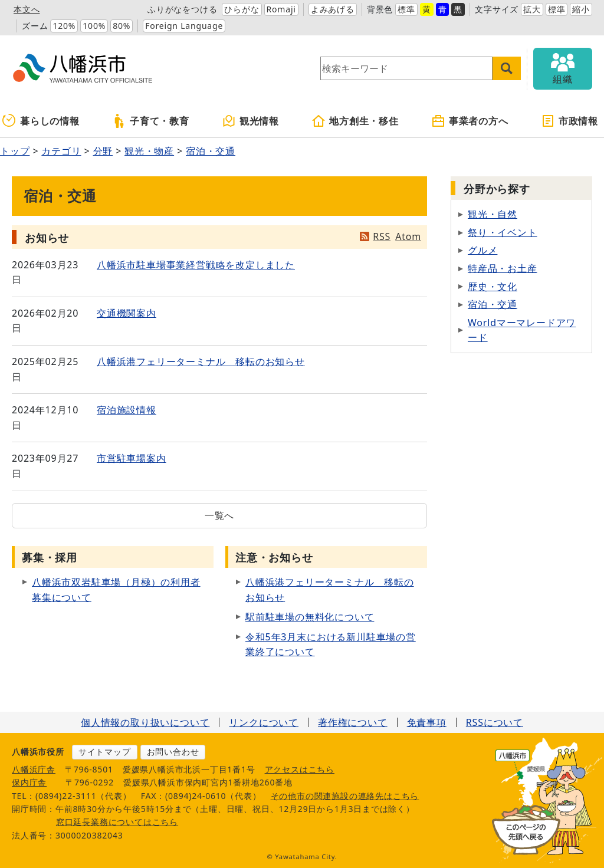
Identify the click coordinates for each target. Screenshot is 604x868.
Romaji (281, 9)
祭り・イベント (503, 232)
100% (94, 26)
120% (64, 26)
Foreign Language (184, 26)
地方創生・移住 (355, 121)
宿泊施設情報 (127, 410)
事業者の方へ (470, 121)
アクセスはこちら (300, 769)
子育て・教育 (151, 121)
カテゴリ (61, 151)
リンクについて (264, 722)
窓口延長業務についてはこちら (117, 822)
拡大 (532, 9)
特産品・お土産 (503, 268)
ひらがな (242, 9)
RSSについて (495, 722)
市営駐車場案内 (132, 458)
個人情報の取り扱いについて (145, 722)
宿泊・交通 (211, 151)
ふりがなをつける (182, 9)
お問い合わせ (173, 752)
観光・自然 (493, 214)
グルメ (482, 250)
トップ (15, 151)
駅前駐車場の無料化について (310, 617)
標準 (406, 9)
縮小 (581, 9)
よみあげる (333, 9)
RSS (382, 236)
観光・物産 (149, 151)
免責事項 (427, 722)
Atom (408, 236)
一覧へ (219, 515)
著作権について (353, 722)
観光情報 (250, 121)
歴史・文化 (493, 287)
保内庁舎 (29, 782)
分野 (103, 151)
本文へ (27, 9)
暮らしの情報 (41, 121)
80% (122, 26)
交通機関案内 (127, 313)
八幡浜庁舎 (34, 769)
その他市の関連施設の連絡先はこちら (345, 796)
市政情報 (569, 121)
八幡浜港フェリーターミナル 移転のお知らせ (201, 361)
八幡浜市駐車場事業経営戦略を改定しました (196, 265)
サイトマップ (105, 752)
